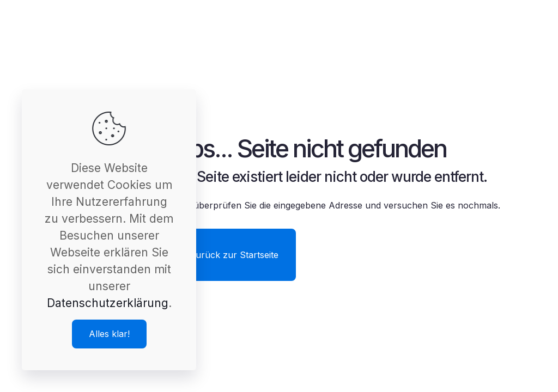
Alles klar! (109, 334)
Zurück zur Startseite (234, 255)
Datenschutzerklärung (108, 303)
